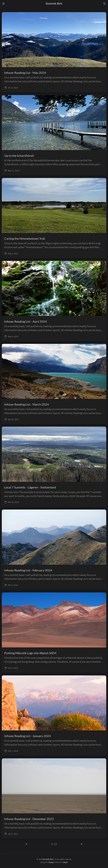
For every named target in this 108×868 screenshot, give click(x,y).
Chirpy (51, 862)
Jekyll (65, 862)
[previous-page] (26, 844)
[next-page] (81, 844)
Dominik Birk (48, 859)
